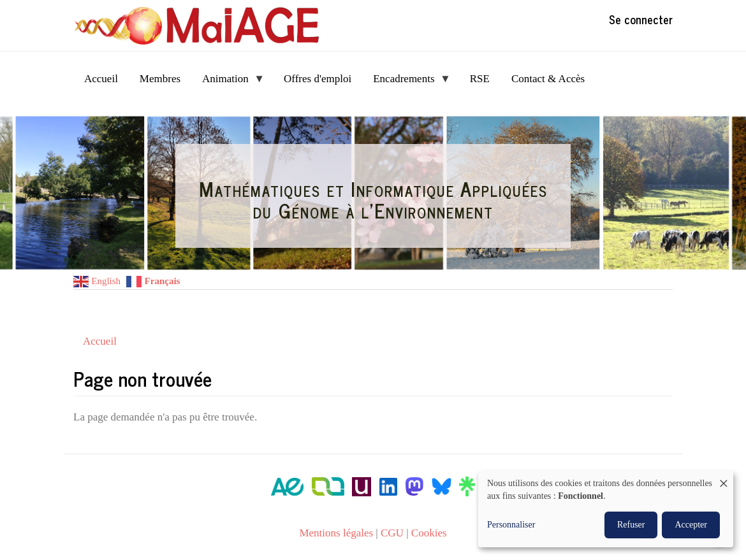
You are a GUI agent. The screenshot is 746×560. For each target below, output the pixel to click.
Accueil (100, 341)
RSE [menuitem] (480, 79)
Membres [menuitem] (160, 79)
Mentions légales (336, 533)
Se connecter (641, 19)
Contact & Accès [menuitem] (548, 79)
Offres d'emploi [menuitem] (318, 79)
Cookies (429, 533)
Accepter (691, 525)
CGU (392, 533)
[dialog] (606, 509)
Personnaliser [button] (511, 525)
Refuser (631, 525)
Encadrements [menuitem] (406, 83)
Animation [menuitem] (228, 83)
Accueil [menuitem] (101, 79)
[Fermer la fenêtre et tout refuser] (724, 479)
